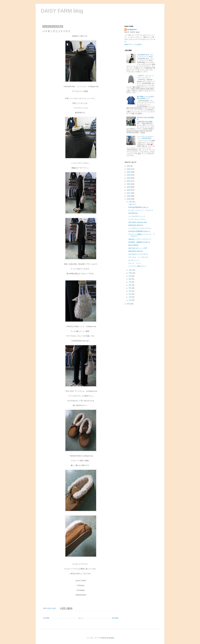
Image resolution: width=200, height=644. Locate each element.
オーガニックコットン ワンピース (141, 210)
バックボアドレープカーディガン (140, 228)
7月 (130, 282)
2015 (129, 199)
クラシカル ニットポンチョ (138, 257)
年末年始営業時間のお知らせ (138, 207)
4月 (130, 291)
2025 (129, 169)
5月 (130, 288)
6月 (130, 285)
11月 (131, 270)
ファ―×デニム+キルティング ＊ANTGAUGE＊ (146, 138)
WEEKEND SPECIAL (136, 225)
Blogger (112, 638)
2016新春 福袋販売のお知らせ (139, 242)
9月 (130, 276)
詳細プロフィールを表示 (133, 44)
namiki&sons (132, 30)
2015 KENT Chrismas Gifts (138, 222)
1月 (130, 300)
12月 (131, 202)
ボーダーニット (134, 260)
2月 (130, 297)
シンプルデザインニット (137, 216)
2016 (129, 196)
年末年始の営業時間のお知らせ (139, 231)
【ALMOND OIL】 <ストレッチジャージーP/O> (145, 56)
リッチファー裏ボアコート (138, 266)
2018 (129, 190)
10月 (131, 273)
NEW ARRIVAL (134, 245)
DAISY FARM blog (62, 11)
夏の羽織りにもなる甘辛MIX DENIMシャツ (145, 98)
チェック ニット (134, 263)
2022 (129, 178)
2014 (129, 304)
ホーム (81, 618)
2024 (129, 172)
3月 (130, 294)
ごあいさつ (132, 204)
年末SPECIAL (133, 213)
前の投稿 (115, 618)
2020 (129, 184)
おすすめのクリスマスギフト (138, 254)
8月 (130, 279)
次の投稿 (46, 618)
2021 (129, 181)
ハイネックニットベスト (137, 219)
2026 (129, 166)
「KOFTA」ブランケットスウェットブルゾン (146, 77)
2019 (129, 187)
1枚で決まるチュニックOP (138, 248)
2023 (129, 175)
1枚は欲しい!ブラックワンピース (140, 239)
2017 (129, 193)
